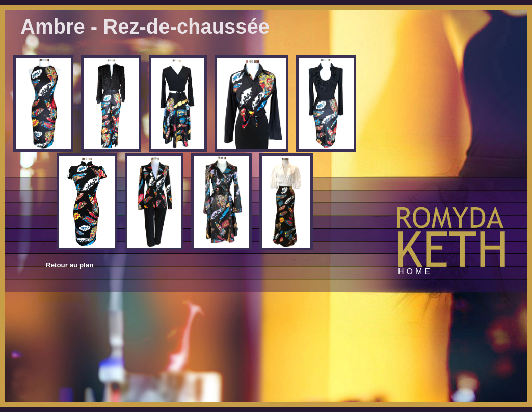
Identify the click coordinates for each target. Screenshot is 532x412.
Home (415, 272)
